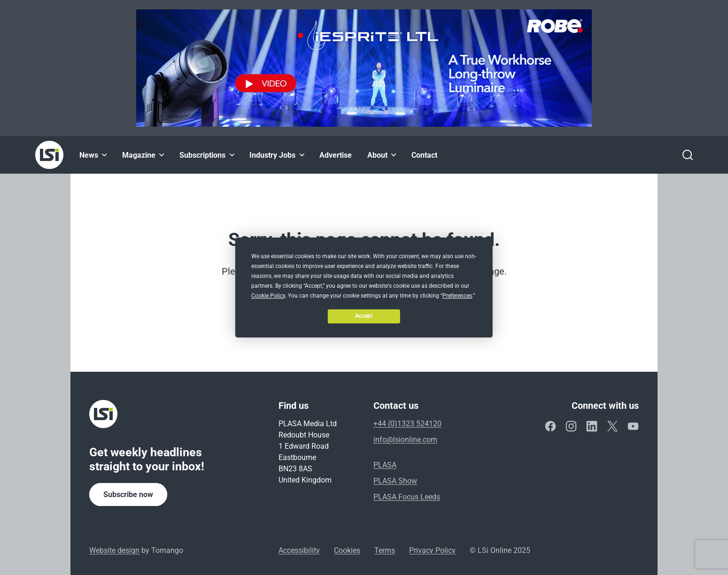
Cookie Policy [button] (268, 296)
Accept (364, 316)
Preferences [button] (457, 296)
